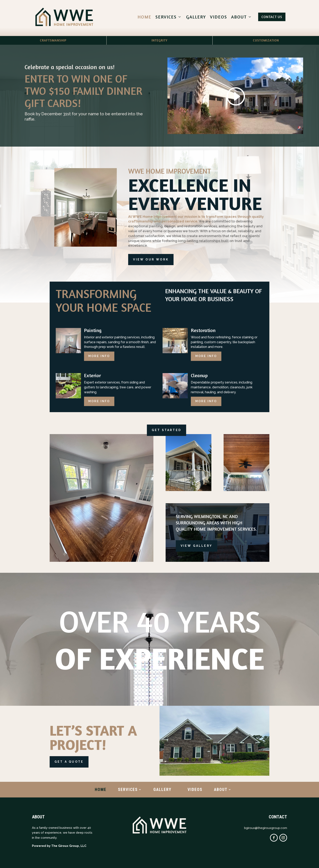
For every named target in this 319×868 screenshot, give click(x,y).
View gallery (197, 546)
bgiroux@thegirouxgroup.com (266, 828)
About (242, 17)
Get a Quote (69, 762)
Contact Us (272, 17)
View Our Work (151, 259)
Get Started (167, 430)
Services (169, 17)
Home (144, 17)
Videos (218, 17)
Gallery (196, 17)
